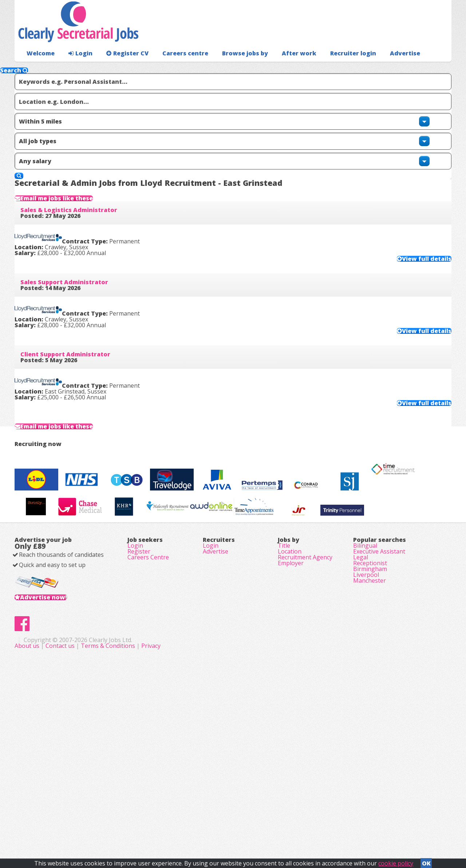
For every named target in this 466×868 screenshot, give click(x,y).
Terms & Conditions (254, 828)
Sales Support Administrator (76, 295)
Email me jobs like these (76, 182)
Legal (361, 709)
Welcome (39, 68)
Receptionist (370, 719)
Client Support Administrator (77, 381)
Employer (291, 719)
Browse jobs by (229, 68)
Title (284, 689)
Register (139, 699)
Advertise (372, 68)
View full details (412, 265)
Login (76, 68)
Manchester (370, 750)
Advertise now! (55, 756)
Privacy (297, 828)
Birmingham (370, 730)
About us (173, 828)
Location (290, 699)
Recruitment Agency (305, 709)
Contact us (206, 828)
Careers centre (174, 68)
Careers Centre (148, 709)
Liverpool (366, 740)
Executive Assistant (379, 699)
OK (426, 861)
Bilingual (365, 689)
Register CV (120, 68)
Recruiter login (419, 68)
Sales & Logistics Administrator (80, 208)
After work (280, 68)
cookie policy (396, 861)
